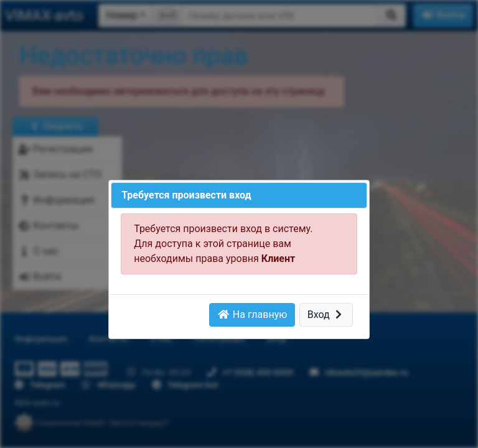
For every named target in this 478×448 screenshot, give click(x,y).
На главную (252, 315)
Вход (326, 315)
